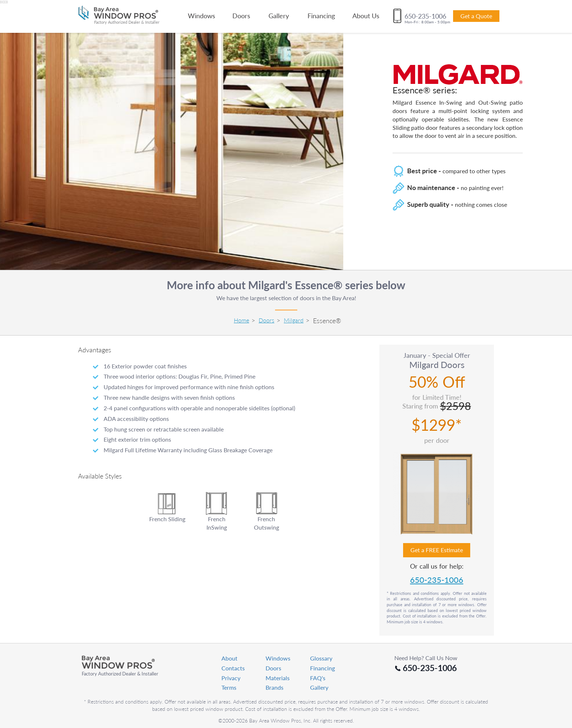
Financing (321, 16)
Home (241, 320)
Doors (241, 16)
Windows (202, 16)
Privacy (231, 678)
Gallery (279, 16)
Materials (278, 678)
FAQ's (318, 678)
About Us (366, 16)
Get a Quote (476, 16)
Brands (275, 687)
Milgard (294, 320)
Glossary (321, 658)
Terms (229, 687)
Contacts (233, 668)
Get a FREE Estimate (437, 550)
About (229, 658)
